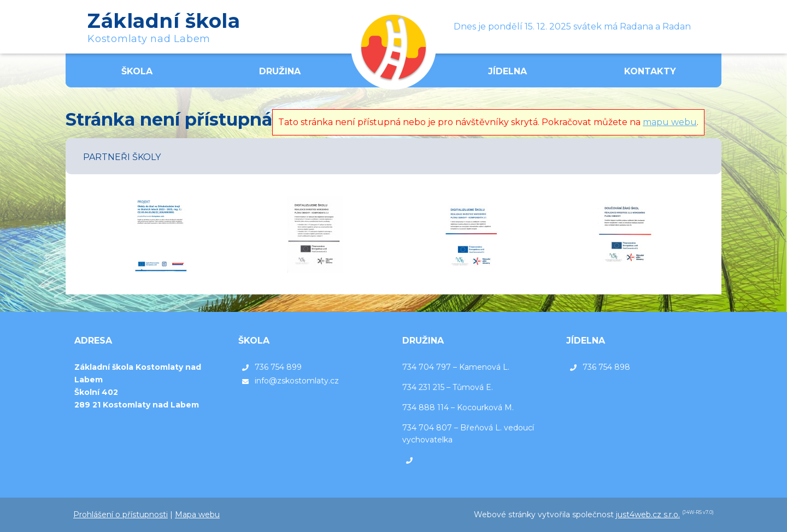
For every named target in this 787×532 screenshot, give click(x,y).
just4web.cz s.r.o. (648, 515)
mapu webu (670, 122)
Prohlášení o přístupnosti (121, 515)
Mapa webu (197, 515)
